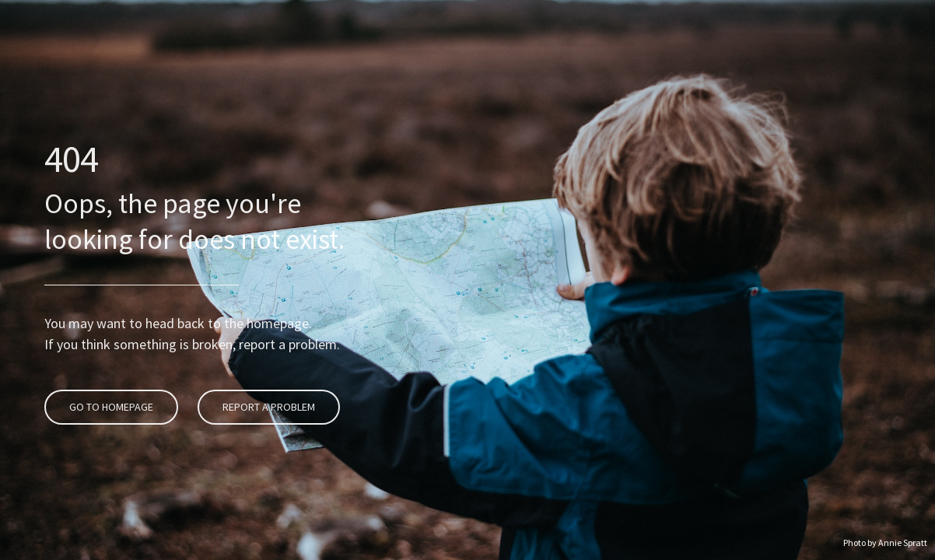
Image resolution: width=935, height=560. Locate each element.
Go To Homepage (109, 361)
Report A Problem (266, 361)
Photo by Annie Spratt (885, 542)
